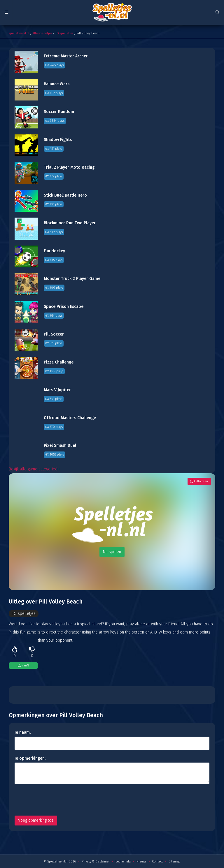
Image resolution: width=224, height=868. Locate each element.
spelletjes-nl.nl (19, 33)
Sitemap (174, 861)
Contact (157, 861)
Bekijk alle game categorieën (34, 469)
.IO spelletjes (64, 33)
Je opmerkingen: (30, 758)
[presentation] (59, 800)
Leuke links (123, 861)
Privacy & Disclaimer (96, 861)
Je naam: (23, 732)
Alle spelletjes (42, 33)
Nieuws (141, 861)
